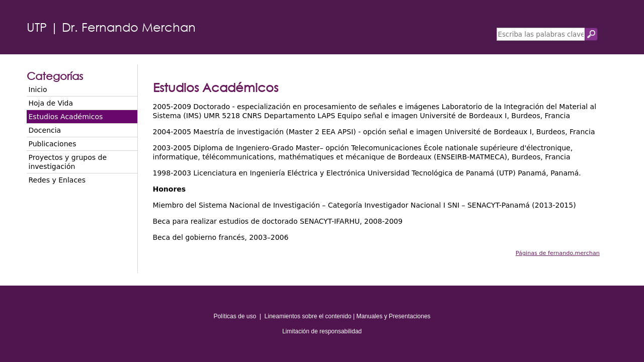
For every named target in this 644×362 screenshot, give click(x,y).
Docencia (45, 130)
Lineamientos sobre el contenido (308, 316)
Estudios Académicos (66, 117)
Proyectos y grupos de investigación (68, 162)
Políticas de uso (235, 316)
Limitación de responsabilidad (322, 331)
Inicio (38, 89)
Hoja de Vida (51, 103)
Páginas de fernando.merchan (558, 253)
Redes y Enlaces (57, 180)
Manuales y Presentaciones (393, 316)
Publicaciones (53, 144)
